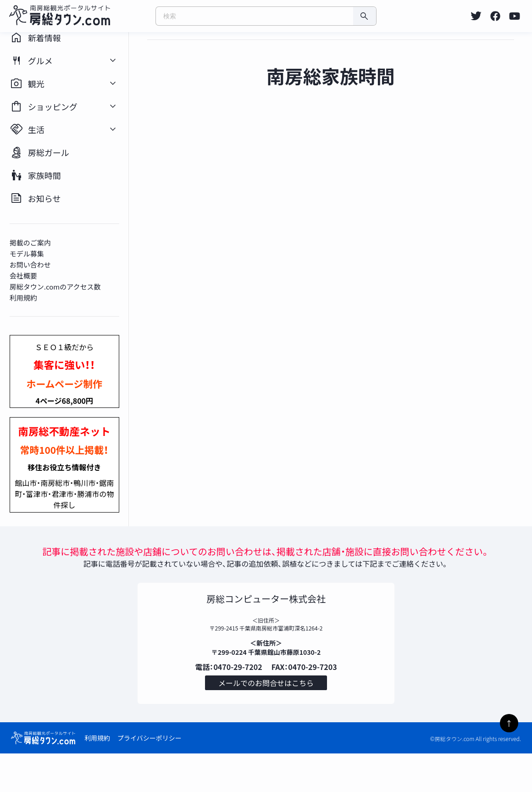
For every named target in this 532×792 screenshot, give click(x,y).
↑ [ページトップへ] (509, 723)
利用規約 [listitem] (32, 328)
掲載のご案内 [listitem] (39, 273)
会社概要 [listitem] (32, 306)
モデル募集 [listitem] (36, 284)
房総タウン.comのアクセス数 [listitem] (64, 317)
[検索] (365, 16)
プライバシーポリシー (150, 776)
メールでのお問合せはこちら (266, 719)
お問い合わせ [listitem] (39, 295)
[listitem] (476, 16)
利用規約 (97, 776)
